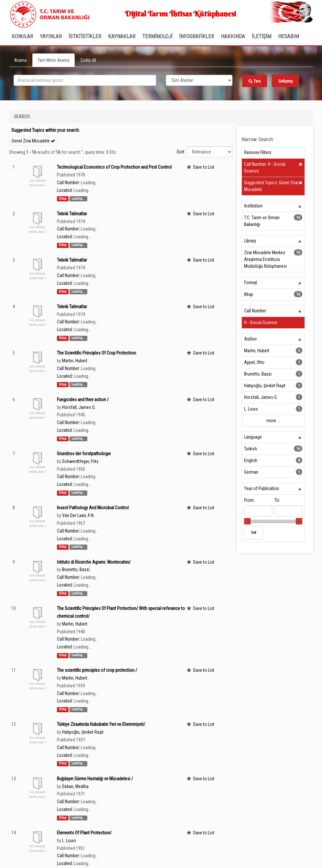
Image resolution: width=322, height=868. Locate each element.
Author (250, 339)
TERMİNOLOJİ (157, 36)
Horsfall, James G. (79, 407)
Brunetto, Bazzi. (76, 569)
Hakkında (233, 36)
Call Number (255, 311)
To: (277, 500)
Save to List (204, 167)
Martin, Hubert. (75, 678)
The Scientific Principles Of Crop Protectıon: (97, 353)
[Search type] (199, 80)
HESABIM (289, 36)
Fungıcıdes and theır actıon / (83, 400)
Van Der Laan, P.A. (78, 515)
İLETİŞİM (262, 36)
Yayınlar (51, 36)
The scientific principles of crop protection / (97, 670)
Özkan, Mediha (75, 786)
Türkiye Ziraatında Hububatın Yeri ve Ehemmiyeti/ (101, 724)
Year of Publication (262, 489)
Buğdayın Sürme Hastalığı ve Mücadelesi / (95, 779)
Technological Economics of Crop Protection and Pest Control (114, 167)
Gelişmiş (285, 81)
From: (249, 500)
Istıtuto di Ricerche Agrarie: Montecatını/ (94, 562)
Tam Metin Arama (54, 60)
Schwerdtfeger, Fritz (80, 461)
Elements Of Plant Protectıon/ (84, 833)
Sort (180, 152)
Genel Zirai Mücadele (33, 141)
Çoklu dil (88, 60)
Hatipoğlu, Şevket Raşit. (83, 732)
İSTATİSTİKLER (85, 36)
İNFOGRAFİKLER (197, 36)
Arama (20, 60)
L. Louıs (69, 840)
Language (253, 437)
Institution (253, 206)
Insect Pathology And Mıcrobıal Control (93, 508)
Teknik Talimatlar (72, 214)
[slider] (247, 521)
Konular (22, 36)
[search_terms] (85, 80)
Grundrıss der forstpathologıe (84, 454)
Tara (255, 81)
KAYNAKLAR (122, 36)
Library (250, 241)
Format (251, 283)
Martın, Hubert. (75, 361)
